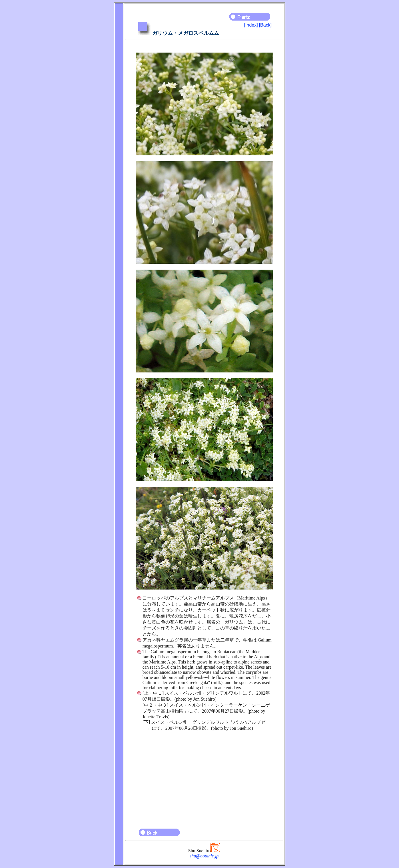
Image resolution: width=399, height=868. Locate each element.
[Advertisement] (204, 777)
